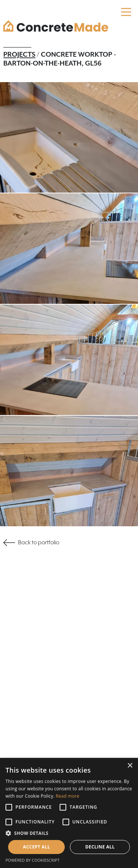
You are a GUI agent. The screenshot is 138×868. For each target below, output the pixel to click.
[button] (69, 833)
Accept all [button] (36, 847)
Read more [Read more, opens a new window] (68, 796)
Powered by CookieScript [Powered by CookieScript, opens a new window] (33, 860)
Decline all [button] (100, 847)
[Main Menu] (126, 12)
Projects (19, 55)
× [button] (130, 766)
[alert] (69, 813)
